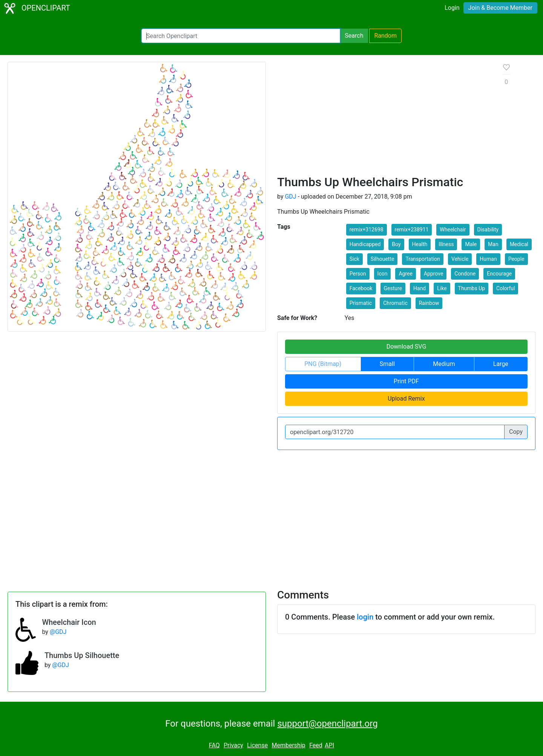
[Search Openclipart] (241, 36)
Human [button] (488, 259)
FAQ (214, 745)
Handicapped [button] (365, 244)
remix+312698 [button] (367, 230)
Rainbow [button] (429, 303)
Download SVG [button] (406, 347)
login (365, 617)
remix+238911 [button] (412, 230)
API (329, 745)
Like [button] (442, 288)
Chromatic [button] (395, 303)
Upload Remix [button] (406, 399)
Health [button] (420, 244)
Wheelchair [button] (453, 230)
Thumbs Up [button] (472, 288)
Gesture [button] (393, 288)
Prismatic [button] (361, 303)
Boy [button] (396, 244)
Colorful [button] (505, 288)
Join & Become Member (500, 8)
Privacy (233, 745)
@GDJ (58, 632)
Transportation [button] (423, 259)
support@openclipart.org (327, 724)
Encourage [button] (499, 274)
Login (452, 8)
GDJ (290, 197)
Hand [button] (420, 288)
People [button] (516, 259)
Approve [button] (433, 274)
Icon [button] (383, 274)
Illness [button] (446, 244)
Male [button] (471, 244)
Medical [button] (519, 244)
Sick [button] (354, 259)
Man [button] (493, 244)
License (257, 745)
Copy (516, 432)
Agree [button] (405, 274)
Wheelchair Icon (69, 622)
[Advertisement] (384, 118)
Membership (288, 745)
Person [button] (358, 274)
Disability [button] (488, 230)
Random (385, 36)
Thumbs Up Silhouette (82, 655)
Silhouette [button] (383, 259)
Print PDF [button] (406, 381)
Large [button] (501, 364)
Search (354, 36)
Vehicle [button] (460, 259)
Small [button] (387, 364)
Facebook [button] (361, 288)
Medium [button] (444, 364)
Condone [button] (465, 274)
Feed (316, 745)
